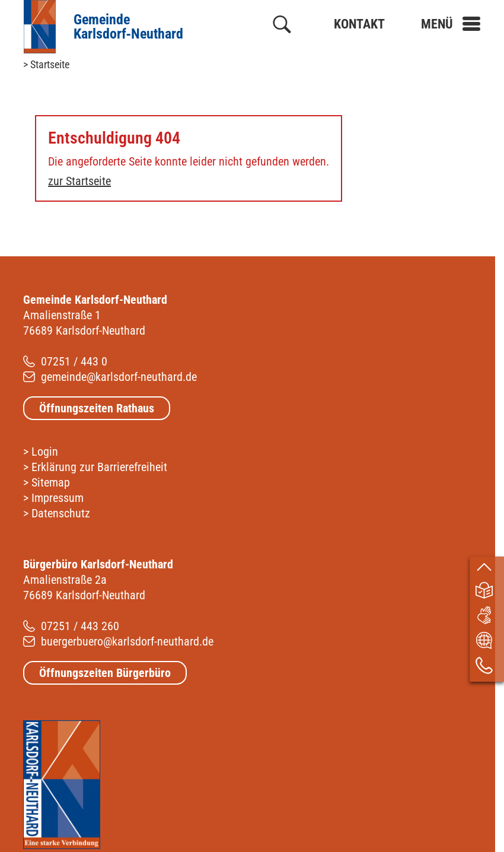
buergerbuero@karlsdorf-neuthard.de (127, 641)
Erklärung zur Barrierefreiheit (99, 467)
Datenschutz (61, 513)
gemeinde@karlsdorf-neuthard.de (119, 377)
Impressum (58, 498)
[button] (451, 24)
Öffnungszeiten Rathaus (97, 408)
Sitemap (51, 482)
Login (45, 452)
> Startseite (46, 64)
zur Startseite (79, 181)
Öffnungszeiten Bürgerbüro (105, 673)
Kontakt (359, 24)
